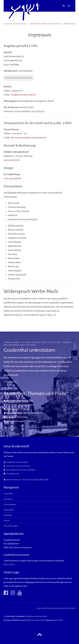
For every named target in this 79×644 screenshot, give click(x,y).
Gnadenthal (8, 494)
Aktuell (6, 521)
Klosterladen (9, 510)
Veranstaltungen (10, 504)
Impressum (41, 608)
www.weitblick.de (12, 160)
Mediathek (8, 515)
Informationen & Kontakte (45, 24)
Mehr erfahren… (11, 381)
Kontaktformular (13, 474)
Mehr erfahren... (10, 565)
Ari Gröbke (58, 620)
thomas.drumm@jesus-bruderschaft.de (28, 138)
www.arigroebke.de (12, 178)
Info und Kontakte (11, 526)
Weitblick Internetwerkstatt (34, 620)
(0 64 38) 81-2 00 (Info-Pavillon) (18, 466)
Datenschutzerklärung (19, 78)
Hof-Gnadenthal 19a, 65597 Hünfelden (21, 470)
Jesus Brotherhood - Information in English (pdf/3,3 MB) (26, 480)
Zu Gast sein (8, 499)
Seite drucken (70, 608)
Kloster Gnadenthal (15, 24)
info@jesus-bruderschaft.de (23, 95)
